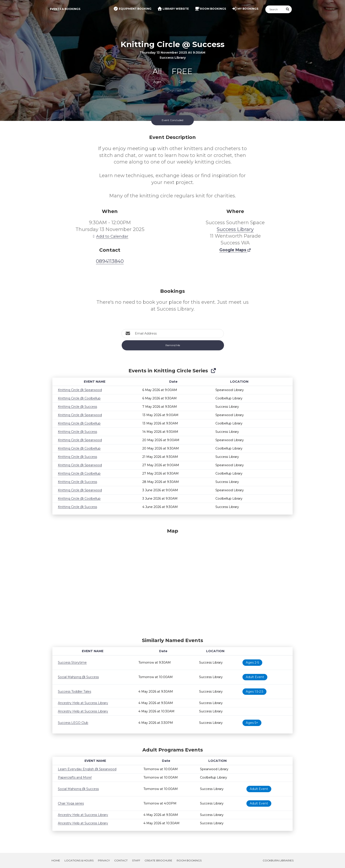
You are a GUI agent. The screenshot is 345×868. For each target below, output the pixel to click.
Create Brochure (158, 860)
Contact (121, 860)
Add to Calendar (110, 236)
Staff (136, 860)
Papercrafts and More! (75, 777)
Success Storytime (72, 662)
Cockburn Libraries (278, 860)
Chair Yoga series (71, 803)
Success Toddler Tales (74, 691)
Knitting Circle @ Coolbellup (79, 398)
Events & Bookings (65, 9)
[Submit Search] (288, 9)
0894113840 (110, 261)
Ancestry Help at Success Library (83, 703)
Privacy (104, 860)
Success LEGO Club (73, 723)
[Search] (275, 9)
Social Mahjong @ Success (78, 677)
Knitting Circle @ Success (77, 407)
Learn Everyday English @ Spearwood (87, 769)
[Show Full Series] (213, 371)
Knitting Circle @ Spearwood (80, 390)
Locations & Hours (79, 860)
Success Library (235, 229)
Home (56, 860)
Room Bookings (189, 860)
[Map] (172, 582)
